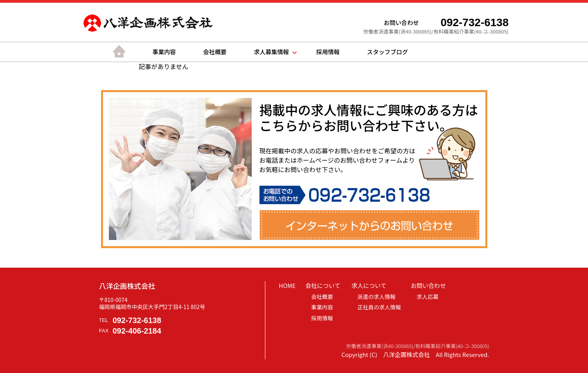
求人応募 (428, 297)
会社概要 (215, 52)
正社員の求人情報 (379, 307)
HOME (287, 285)
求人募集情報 (272, 52)
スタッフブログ (388, 52)
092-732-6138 (137, 320)
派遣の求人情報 (377, 297)
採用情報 (328, 52)
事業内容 (164, 52)
